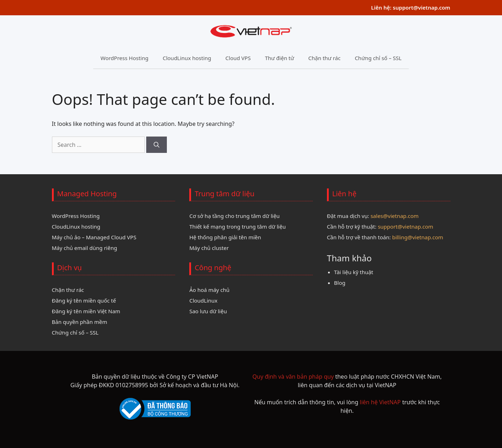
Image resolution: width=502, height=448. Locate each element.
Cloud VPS (238, 58)
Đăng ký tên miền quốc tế (84, 300)
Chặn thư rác (325, 58)
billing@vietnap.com (418, 237)
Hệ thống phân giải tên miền (225, 237)
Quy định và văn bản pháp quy (293, 377)
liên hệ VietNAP (380, 402)
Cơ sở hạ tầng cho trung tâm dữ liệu (234, 216)
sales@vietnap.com (394, 216)
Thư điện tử (280, 58)
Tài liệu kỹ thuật (354, 272)
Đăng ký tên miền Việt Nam (86, 311)
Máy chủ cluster (209, 248)
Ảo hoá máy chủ (209, 290)
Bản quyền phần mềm (80, 322)
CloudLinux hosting (187, 58)
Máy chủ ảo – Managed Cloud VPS (94, 237)
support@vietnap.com (421, 7)
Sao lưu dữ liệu (208, 311)
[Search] (157, 145)
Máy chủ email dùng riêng (85, 248)
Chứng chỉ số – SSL (378, 58)
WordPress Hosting (124, 58)
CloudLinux (203, 300)
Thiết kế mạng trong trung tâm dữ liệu (237, 226)
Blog (340, 283)
